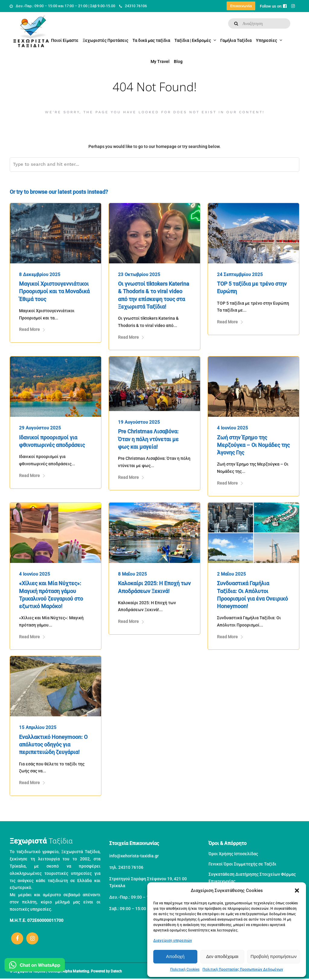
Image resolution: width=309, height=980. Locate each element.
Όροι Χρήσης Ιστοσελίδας (233, 854)
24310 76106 (133, 6)
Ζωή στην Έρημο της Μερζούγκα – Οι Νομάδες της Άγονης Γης (253, 445)
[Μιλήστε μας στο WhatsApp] (35, 966)
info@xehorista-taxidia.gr (134, 856)
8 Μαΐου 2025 (132, 574)
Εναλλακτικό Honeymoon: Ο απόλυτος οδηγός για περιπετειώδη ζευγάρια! (53, 744)
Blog (178, 61)
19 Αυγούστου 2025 (139, 422)
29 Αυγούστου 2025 (40, 428)
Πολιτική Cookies (185, 969)
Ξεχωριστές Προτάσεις (105, 40)
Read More (32, 329)
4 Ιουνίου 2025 (233, 428)
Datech (116, 971)
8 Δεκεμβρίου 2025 (40, 275)
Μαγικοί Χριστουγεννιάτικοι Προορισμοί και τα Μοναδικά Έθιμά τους (54, 291)
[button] (297, 890)
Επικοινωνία (241, 6)
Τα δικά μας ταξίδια (151, 40)
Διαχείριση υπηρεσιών (173, 941)
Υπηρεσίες (266, 40)
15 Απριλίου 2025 (38, 727)
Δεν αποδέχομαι (222, 956)
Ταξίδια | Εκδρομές (193, 40)
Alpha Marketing (76, 971)
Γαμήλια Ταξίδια (236, 40)
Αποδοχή (175, 956)
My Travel (160, 61)
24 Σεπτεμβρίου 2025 (240, 275)
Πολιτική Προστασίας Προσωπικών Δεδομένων (243, 969)
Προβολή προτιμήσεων (274, 956)
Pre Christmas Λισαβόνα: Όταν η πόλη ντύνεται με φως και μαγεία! (148, 439)
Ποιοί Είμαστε (65, 40)
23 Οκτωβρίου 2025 (139, 275)
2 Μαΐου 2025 (231, 574)
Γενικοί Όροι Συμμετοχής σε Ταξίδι (242, 864)
